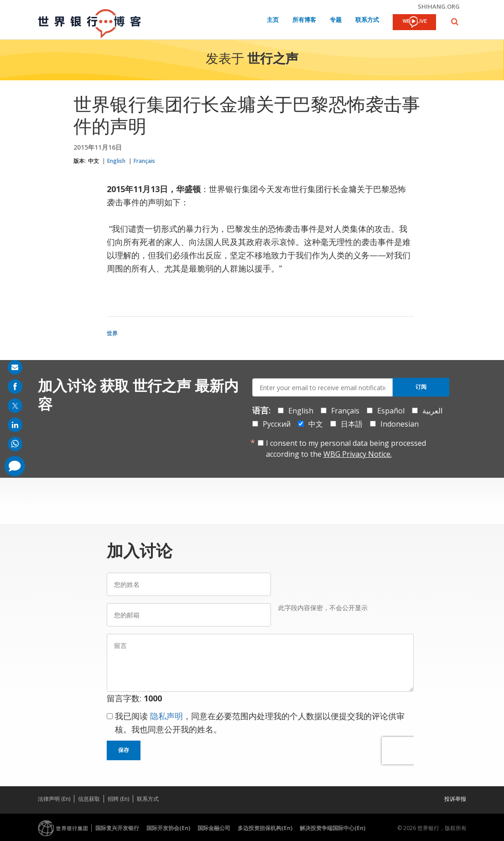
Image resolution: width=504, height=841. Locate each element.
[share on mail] (15, 367)
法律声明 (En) (54, 799)
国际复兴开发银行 (117, 828)
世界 (112, 333)
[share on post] (15, 406)
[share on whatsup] (15, 444)
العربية (432, 411)
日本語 (352, 424)
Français (144, 161)
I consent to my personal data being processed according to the (346, 449)
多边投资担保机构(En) (265, 828)
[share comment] (15, 466)
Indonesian (400, 424)
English (116, 161)
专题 (336, 20)
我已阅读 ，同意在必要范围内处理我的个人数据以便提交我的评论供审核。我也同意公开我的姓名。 (260, 723)
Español (391, 411)
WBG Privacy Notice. (358, 454)
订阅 (421, 387)
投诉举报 (455, 799)
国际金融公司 (214, 828)
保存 (124, 750)
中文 (94, 161)
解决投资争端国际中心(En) (333, 828)
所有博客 (304, 20)
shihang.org (439, 6)
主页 (273, 20)
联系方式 (367, 20)
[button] (455, 22)
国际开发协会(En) (168, 828)
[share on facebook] (15, 387)
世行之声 (273, 60)
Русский (277, 424)
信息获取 (89, 799)
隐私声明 (166, 716)
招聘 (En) (118, 799)
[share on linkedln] (15, 425)
